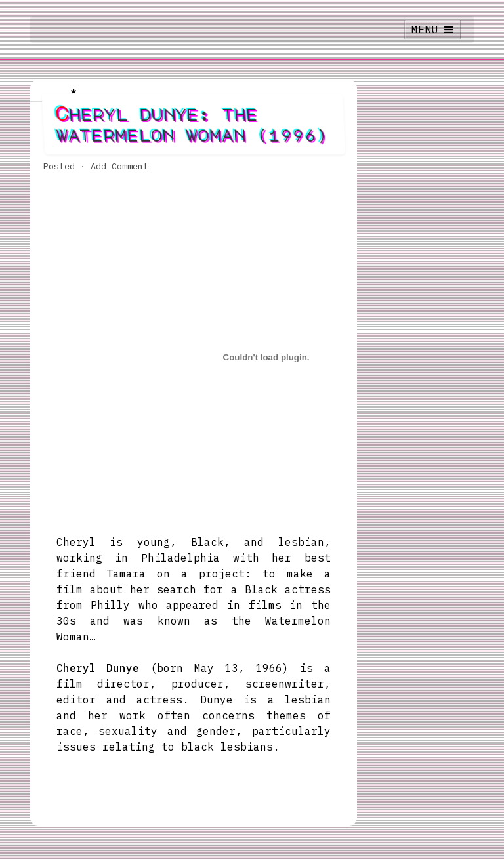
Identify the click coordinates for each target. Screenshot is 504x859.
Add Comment (119, 166)
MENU (432, 30)
